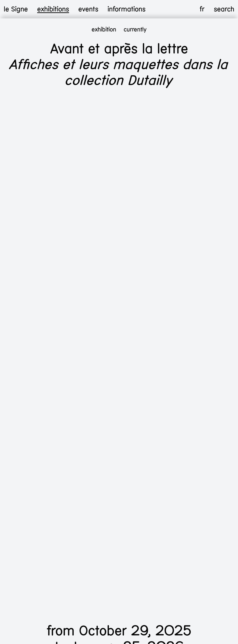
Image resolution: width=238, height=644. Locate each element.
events (88, 9)
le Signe (16, 9)
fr (202, 9)
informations (127, 9)
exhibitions (53, 9)
